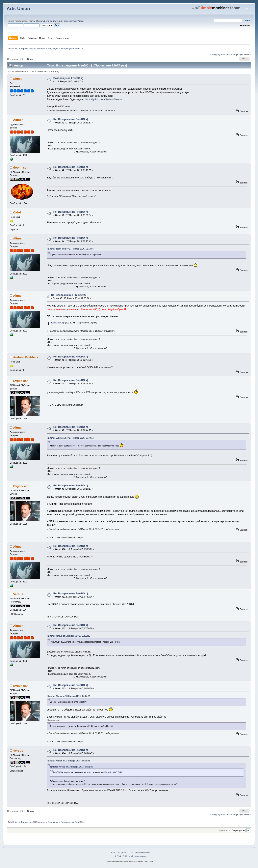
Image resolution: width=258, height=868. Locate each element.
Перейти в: (223, 830)
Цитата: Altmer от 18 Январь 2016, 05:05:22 (69, 696)
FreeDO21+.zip (56, 323)
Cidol (17, 212)
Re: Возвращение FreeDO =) (71, 119)
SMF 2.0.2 (116, 853)
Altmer (18, 120)
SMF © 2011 (128, 853)
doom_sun (21, 167)
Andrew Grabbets (26, 357)
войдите (54, 21)
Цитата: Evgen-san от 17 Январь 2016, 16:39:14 (70, 438)
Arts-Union (18, 9)
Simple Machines (142, 853)
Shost (17, 79)
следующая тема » (241, 54)
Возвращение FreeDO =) (68, 78)
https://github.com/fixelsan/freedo (103, 99)
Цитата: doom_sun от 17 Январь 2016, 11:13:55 (70, 249)
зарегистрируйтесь (74, 21)
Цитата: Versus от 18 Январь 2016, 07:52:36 (69, 636)
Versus (18, 594)
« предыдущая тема (220, 54)
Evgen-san (21, 381)
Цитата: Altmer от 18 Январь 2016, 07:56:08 (69, 761)
